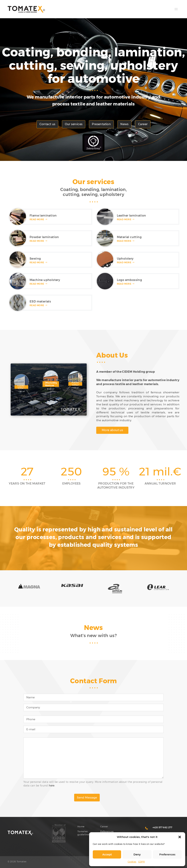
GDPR (142, 862)
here (52, 786)
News (124, 124)
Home (81, 826)
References (107, 831)
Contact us (47, 124)
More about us (112, 430)
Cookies (132, 862)
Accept (107, 854)
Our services (74, 124)
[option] (27, 476)
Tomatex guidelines (84, 833)
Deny (137, 854)
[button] (180, 837)
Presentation (101, 124)
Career (143, 124)
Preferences (167, 854)
